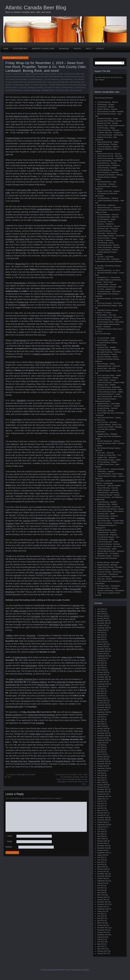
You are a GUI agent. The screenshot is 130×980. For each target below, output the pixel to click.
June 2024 (101, 609)
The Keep (71, 138)
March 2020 (101, 726)
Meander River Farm (19, 761)
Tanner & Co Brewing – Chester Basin (110, 523)
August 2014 (102, 883)
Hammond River (54, 313)
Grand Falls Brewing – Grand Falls (109, 161)
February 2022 (102, 672)
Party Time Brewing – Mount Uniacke (110, 474)
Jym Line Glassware (52, 79)
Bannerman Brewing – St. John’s (109, 270)
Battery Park (80, 74)
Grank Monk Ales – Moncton (107, 163)
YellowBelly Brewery (48, 90)
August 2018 (102, 771)
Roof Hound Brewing (69, 85)
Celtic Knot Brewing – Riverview (108, 130)
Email (9, 841)
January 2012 (102, 953)
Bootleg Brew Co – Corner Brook (109, 277)
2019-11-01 (24, 58)
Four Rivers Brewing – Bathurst (108, 147)
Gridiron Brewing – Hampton (107, 168)
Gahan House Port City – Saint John (110, 156)
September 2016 (103, 825)
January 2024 (102, 618)
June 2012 (101, 942)
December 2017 (103, 789)
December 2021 (103, 677)
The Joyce (10, 302)
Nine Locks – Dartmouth (106, 453)
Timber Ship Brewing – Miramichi (109, 247)
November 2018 (103, 764)
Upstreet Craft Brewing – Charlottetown (111, 591)
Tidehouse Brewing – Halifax (107, 530)
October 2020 (102, 710)
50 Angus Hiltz (51, 174)
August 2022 (102, 658)
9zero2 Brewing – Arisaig (106, 340)
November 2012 (103, 930)
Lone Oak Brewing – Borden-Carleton (110, 577)
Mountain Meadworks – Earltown (108, 441)
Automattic (85, 970)
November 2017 (103, 792)
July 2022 (100, 661)
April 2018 (101, 780)
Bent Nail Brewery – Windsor (107, 354)
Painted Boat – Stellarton (106, 472)
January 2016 (102, 843)
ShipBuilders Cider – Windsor (107, 504)
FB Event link (56, 668)
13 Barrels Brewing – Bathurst (107, 102)
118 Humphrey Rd (25, 130)
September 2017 (103, 796)
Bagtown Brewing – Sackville (107, 109)
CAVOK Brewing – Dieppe (106, 128)
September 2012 (103, 935)
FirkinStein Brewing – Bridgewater (109, 387)
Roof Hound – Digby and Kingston (109, 486)
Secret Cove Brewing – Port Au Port (110, 317)
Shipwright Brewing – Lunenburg (108, 507)
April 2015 (101, 864)
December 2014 (103, 874)
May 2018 (101, 778)
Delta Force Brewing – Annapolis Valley (111, 382)
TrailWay (9, 526)
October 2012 (102, 932)
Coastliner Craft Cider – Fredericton (109, 133)
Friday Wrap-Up (18, 74)
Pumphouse (54, 523)
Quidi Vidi (54, 616)
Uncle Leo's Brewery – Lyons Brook (109, 546)
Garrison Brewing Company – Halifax (110, 392)
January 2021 (102, 703)
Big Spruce (72, 758)
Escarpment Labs (71, 294)
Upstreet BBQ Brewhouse (14, 90)
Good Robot (17, 420)
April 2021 (101, 696)
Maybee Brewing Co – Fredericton (109, 208)
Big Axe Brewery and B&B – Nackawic (110, 112)
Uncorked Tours (80, 88)
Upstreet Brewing (67, 480)
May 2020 (101, 722)
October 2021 (102, 682)
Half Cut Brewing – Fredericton (108, 172)
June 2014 (101, 888)
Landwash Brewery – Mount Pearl (109, 292)
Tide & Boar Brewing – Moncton (108, 245)
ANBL (8, 193)
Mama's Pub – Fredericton (106, 205)
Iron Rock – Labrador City (106, 289)
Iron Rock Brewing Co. (36, 79)
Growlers (64, 49)
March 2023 (101, 642)
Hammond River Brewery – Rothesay (110, 175)
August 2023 (102, 630)
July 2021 (100, 689)
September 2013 (103, 909)
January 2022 (102, 675)
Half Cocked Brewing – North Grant (109, 397)
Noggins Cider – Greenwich (107, 457)
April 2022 (101, 668)
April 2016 (101, 836)
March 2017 (101, 811)
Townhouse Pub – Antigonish (107, 535)
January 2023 (102, 647)
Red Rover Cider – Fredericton (108, 229)
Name (9, 836)
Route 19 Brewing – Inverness (108, 488)
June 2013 (101, 916)
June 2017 (101, 804)
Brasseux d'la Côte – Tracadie (108, 123)
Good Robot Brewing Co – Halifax (109, 394)
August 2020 (102, 715)
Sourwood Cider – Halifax (106, 514)
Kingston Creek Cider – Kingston (108, 191)
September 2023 (103, 628)
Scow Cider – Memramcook (107, 233)
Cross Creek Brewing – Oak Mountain (110, 135)
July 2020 (100, 717)
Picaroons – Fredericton (105, 224)
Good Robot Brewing (56, 77)
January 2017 (102, 815)
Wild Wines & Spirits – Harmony (108, 556)
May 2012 (101, 944)
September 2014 (103, 881)
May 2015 (101, 862)
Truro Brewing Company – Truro (108, 537)
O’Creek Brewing (20, 340)
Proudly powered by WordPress (52, 970)
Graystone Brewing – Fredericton (109, 165)
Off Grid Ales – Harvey (105, 222)
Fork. (16, 236)
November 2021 (103, 679)
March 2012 (101, 949)
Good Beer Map (20, 49)
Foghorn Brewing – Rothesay (107, 144)
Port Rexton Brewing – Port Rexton (109, 303)
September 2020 (103, 712)
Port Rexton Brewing (43, 362)
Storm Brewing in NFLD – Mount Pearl (110, 322)
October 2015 (102, 850)
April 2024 (101, 611)
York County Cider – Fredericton (108, 259)
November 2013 (103, 904)
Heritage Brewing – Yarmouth (107, 408)
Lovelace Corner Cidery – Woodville (110, 427)
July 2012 (100, 939)
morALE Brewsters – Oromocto (108, 215)
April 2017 (101, 808)
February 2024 (102, 616)
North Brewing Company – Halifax (109, 460)
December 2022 (103, 649)
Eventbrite (32, 707)
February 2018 (102, 785)
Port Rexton (36, 616)
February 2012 (102, 951)
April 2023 (101, 640)
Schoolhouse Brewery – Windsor (108, 495)
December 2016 (103, 818)
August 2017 (102, 799)
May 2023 (101, 637)
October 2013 (102, 907)
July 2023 (100, 633)
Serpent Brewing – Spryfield (107, 502)
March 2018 (101, 782)
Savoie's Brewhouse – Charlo (107, 231)
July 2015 (100, 857)
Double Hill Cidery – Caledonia (108, 570)
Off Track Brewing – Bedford (107, 462)
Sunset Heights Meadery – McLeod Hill (111, 236)
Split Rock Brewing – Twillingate (108, 320)
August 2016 (102, 827)
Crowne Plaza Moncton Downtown (41, 715)
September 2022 (103, 656)
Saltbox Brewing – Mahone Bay (108, 493)
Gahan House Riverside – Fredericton (110, 158)
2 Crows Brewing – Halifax (106, 338)
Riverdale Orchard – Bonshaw (108, 588)
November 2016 (103, 820)
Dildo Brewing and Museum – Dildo (109, 287)
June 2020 (101, 719)
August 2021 (102, 686)
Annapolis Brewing (63, 761)
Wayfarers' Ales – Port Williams (108, 554)
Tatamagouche (34, 761)
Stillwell (23, 305)
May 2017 (101, 806)
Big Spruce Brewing (12, 77)
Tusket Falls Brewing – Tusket (108, 542)
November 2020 (103, 707)
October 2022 (102, 654)
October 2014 (102, 878)
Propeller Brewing (55, 85)
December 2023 (103, 621)
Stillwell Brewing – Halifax (106, 518)
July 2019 (100, 745)
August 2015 (102, 855)
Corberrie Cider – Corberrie (107, 380)
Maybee (68, 521)
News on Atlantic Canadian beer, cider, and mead (28, 12)
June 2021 (101, 691)
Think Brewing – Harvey (105, 243)
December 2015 (103, 846)
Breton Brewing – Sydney (106, 364)
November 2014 (103, 876)
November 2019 (103, 736)
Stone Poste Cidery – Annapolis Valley (110, 521)
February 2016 (102, 841)
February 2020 (102, 729)
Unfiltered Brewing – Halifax (107, 549)
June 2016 (101, 832)
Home (6, 49)
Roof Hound (46, 761)
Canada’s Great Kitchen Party (17, 239)
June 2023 (101, 635)
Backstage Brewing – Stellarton (108, 350)
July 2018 (100, 773)
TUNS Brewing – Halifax (106, 539)
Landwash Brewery (66, 79)
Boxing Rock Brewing (27, 77)
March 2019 (101, 754)
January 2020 (102, 731)
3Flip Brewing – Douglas (106, 105)
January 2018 (102, 787)
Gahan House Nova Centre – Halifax (110, 390)
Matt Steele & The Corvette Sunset (63, 625)
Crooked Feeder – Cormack (107, 284)
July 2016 (100, 829)
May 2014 (101, 890)
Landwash (74, 616)
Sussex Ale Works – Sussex (107, 238)
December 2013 (103, 902)
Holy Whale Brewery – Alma (107, 182)
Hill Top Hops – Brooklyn (106, 411)
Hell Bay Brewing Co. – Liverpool (109, 406)
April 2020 (101, 724)
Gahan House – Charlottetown (108, 574)
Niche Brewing (75, 82)
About (89, 49)
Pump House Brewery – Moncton (109, 226)
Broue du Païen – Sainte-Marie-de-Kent (111, 126)
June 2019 (101, 747)
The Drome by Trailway (53, 88)
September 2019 (103, 740)
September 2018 (103, 768)
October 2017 (102, 794)
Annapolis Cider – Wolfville (106, 347)
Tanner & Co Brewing (19, 88)
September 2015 (103, 853)
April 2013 (101, 921)
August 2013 (102, 911)
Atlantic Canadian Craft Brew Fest (63, 74)
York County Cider (62, 90)
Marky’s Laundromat (42, 354)
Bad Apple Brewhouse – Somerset (109, 352)
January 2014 (102, 900)
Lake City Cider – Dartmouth (107, 422)
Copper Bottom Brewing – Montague (110, 567)
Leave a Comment (75, 90)
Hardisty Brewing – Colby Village (108, 404)
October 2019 (102, 738)
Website (9, 847)
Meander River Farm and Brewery (25, 82)
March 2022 (101, 670)
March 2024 (101, 614)
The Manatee (68, 316)
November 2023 (103, 623)
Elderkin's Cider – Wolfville (106, 385)
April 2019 (101, 752)
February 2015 (102, 869)
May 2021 (101, 693)
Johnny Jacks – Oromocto (106, 184)
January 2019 (102, 759)
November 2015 (103, 848)
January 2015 (102, 871)
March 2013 (101, 923)
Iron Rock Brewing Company (17, 116)
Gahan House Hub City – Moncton (109, 154)
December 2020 (103, 705)
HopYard (76, 605)
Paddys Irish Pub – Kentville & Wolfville (111, 469)
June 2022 (101, 663)
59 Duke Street (38, 168)
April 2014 (101, 893)
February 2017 (102, 813)
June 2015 (101, 860)
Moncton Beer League (45, 82)
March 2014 (101, 895)
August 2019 (102, 743)
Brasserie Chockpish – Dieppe (108, 119)
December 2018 (103, 761)
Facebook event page (14, 707)
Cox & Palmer (65, 685)
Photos (77, 49)
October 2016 (102, 822)
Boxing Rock (21, 264)
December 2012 (103, 928)
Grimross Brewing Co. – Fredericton (110, 170)
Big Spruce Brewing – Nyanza (107, 357)
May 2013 (101, 918)
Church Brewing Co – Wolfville (108, 378)
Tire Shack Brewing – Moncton (108, 250)
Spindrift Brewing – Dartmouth (108, 516)
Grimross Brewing (70, 77)
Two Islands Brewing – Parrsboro (109, 544)
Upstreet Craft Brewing (32, 90)
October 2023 (102, 625)
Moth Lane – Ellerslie (104, 579)
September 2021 (103, 684)
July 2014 (100, 886)
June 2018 (101, 775)
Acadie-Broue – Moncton (106, 107)
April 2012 (101, 946)
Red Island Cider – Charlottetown (109, 586)
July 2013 (100, 914)
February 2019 (102, 757)
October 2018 (102, 766)
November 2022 (103, 651)
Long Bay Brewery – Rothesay (108, 198)
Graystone (81, 518)
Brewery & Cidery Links (43, 49)
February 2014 (102, 897)
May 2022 (101, 665)
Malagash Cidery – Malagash (107, 434)
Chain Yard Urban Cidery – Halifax (109, 375)
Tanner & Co (50, 160)
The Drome (31, 636)
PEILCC (27, 85)
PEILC (70, 499)
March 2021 (101, 698)
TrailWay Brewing (67, 88)
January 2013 (102, 925)
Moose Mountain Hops (61, 82)
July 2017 (100, 801)
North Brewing (31, 666)
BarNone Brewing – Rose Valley (108, 562)
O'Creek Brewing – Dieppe (106, 219)
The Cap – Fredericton (105, 240)
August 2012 (102, 937)
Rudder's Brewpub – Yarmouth (108, 490)
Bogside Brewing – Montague (107, 565)
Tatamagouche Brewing (36, 88)
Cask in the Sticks (42, 77)
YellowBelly (21, 400)
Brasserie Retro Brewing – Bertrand (109, 121)
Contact (100, 49)
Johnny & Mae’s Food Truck (51, 622)
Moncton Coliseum (39, 682)
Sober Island (35, 734)
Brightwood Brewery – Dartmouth (109, 366)
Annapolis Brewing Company (40, 74)
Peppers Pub (23, 302)
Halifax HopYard (20, 611)
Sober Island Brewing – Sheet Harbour (110, 511)
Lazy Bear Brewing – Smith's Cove (109, 425)
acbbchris (14, 58)
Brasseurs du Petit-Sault (45, 518)
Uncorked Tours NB (58, 540)
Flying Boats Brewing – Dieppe (108, 142)
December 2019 (103, 733)
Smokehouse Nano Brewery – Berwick (110, 509)
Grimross (27, 521)
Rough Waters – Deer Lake (107, 315)
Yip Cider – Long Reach (105, 257)
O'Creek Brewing (18, 85)
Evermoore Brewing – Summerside (109, 572)
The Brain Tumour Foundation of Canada (50, 220)
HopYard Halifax (22, 79)
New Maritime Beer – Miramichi (108, 217)
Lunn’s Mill (49, 734)
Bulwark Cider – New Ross (106, 368)
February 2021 (102, 700)
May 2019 (101, 750)
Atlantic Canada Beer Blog (36, 8)
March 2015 (101, 867)
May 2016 (101, 834)
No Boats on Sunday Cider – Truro (109, 455)
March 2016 (101, 839)
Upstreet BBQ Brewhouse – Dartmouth (111, 551)
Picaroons (9, 523)
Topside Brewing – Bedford (106, 532)
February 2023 (102, 644)
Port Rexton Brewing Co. (40, 85)
